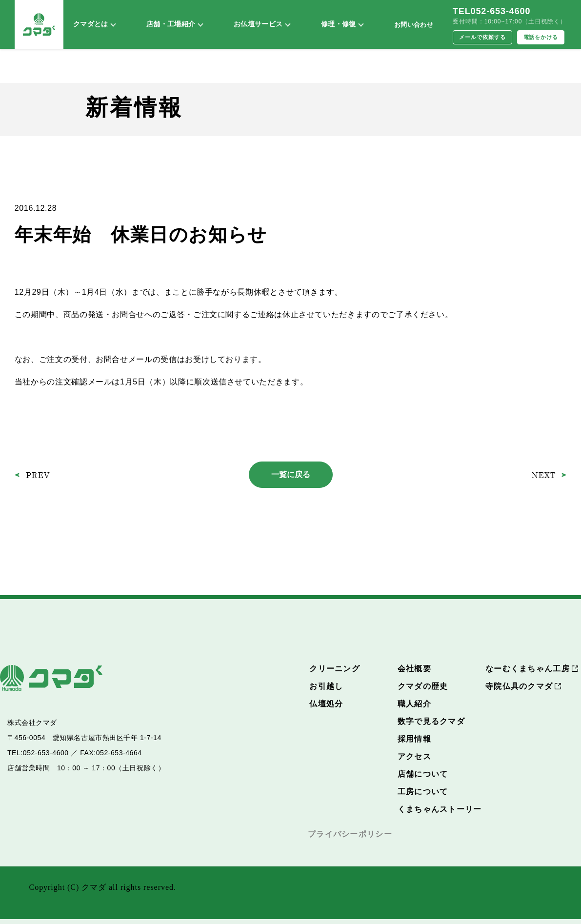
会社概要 (414, 669)
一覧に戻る (291, 474)
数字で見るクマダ (431, 721)
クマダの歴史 (423, 686)
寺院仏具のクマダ (519, 686)
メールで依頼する (482, 37)
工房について (423, 792)
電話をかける (541, 37)
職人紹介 (414, 704)
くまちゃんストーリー (440, 809)
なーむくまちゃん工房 (528, 669)
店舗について (423, 774)
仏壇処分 (326, 704)
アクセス (414, 756)
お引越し (326, 686)
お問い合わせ (414, 25)
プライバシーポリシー (350, 834)
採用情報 (414, 739)
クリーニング (335, 669)
